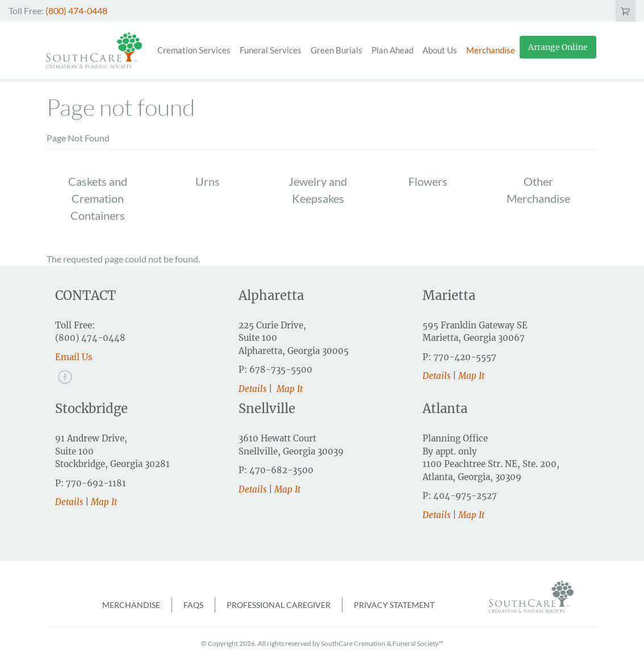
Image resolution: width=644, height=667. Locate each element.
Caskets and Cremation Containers (98, 198)
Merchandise (491, 50)
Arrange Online (558, 47)
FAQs (193, 605)
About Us (440, 50)
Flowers (428, 181)
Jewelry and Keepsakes (318, 190)
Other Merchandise (538, 190)
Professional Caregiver (279, 605)
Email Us (74, 357)
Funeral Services (271, 50)
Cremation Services (194, 50)
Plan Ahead (392, 50)
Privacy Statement (394, 605)
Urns (208, 181)
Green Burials (336, 50)
